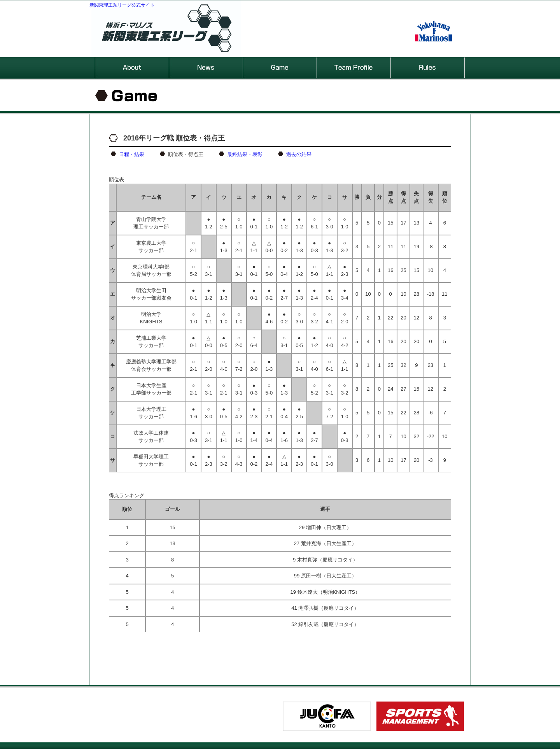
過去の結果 (299, 154)
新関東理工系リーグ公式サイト (122, 5)
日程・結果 (132, 154)
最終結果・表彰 (245, 154)
